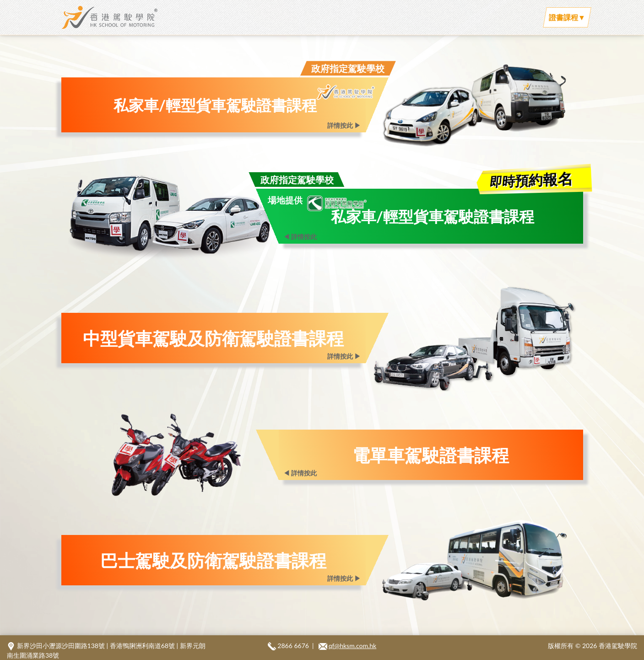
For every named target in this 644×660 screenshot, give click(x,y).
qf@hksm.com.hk (353, 646)
